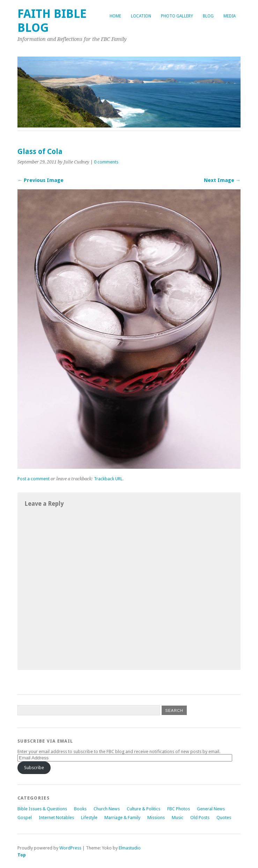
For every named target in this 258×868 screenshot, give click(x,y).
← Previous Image (40, 180)
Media (230, 16)
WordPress (70, 848)
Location (141, 16)
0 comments (106, 162)
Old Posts (200, 818)
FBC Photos (179, 809)
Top (22, 855)
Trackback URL (108, 479)
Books (80, 809)
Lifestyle (89, 818)
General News (211, 809)
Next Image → (222, 180)
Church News (107, 809)
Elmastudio (130, 848)
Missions (156, 818)
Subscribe (34, 768)
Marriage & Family (122, 818)
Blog (208, 16)
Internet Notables (56, 818)
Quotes (224, 818)
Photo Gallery (177, 16)
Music (178, 818)
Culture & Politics (143, 809)
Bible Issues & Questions (42, 809)
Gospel (25, 818)
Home (115, 16)
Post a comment (34, 479)
